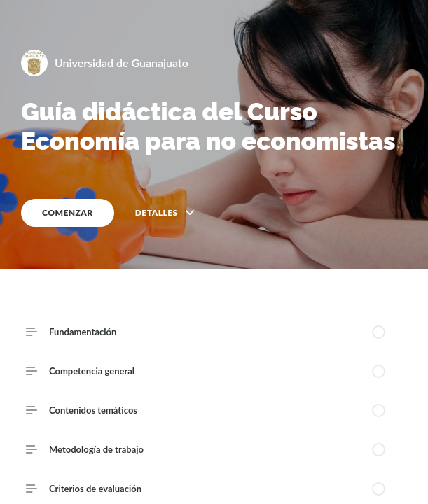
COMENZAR (68, 212)
